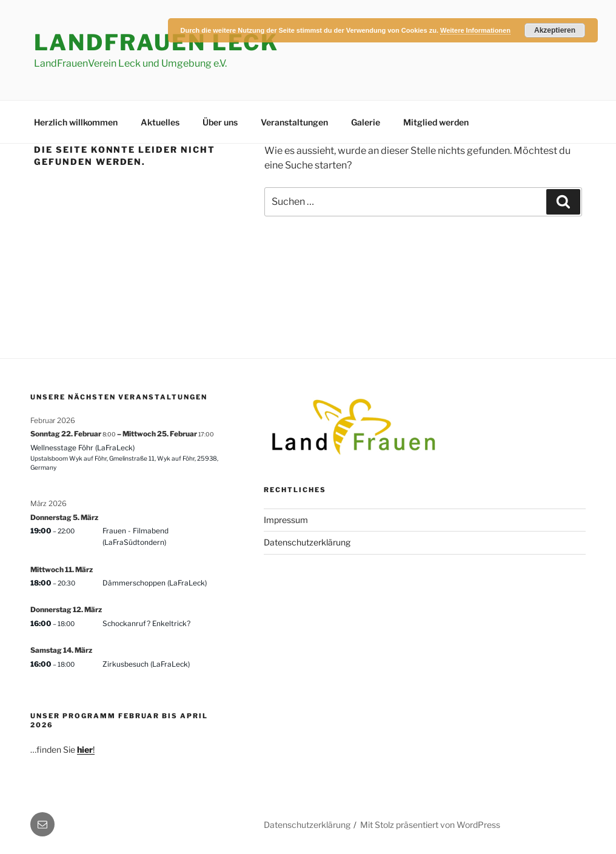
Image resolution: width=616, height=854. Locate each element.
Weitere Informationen (475, 30)
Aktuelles (160, 122)
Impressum (286, 520)
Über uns (220, 122)
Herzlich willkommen (76, 122)
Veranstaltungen (294, 122)
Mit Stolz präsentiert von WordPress (430, 825)
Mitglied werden (436, 122)
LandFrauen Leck (156, 42)
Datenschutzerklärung (307, 542)
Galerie (366, 122)
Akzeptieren (555, 30)
